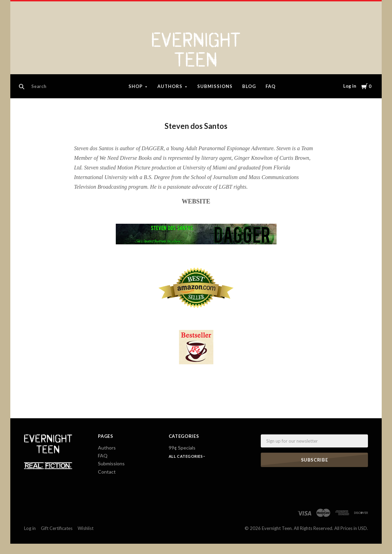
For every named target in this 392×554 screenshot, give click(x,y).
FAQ (271, 86)
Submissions (215, 86)
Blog (249, 86)
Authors (170, 86)
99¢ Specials (182, 448)
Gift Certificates (57, 528)
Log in (350, 86)
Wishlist (86, 528)
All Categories (186, 456)
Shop (136, 86)
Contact (107, 472)
